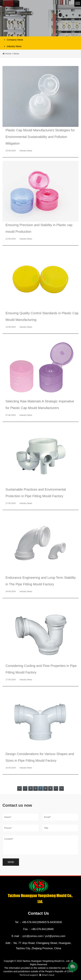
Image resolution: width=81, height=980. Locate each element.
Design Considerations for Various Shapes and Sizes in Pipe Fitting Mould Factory (40, 757)
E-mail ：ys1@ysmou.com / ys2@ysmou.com (38, 936)
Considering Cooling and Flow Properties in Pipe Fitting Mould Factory (41, 669)
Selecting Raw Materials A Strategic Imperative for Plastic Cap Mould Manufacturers (40, 405)
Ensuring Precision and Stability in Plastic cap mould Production (39, 228)
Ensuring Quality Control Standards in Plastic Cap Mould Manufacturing (42, 316)
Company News (15, 40)
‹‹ (20, 788)
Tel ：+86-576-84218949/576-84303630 (38, 922)
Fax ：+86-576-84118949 (38, 929)
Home (8, 54)
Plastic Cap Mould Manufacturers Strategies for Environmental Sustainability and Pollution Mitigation (40, 137)
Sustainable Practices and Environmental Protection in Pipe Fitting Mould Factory (36, 493)
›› (61, 788)
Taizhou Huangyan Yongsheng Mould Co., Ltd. (46, 961)
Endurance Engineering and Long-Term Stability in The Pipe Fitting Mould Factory (41, 581)
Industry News (14, 46)
